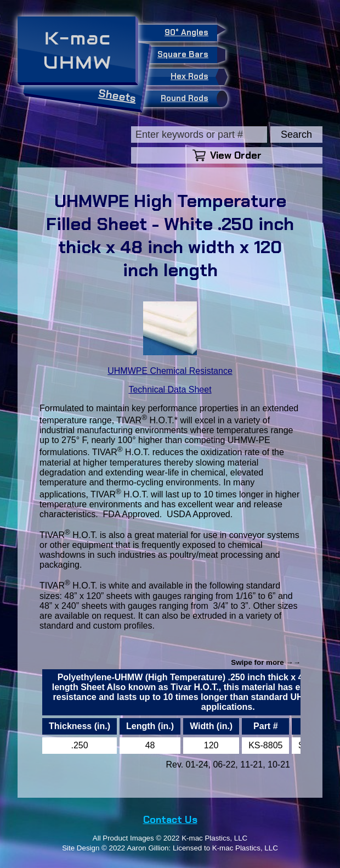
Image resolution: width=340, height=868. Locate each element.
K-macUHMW (78, 50)
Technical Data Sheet (170, 390)
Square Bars (187, 55)
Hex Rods (196, 77)
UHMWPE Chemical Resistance (170, 371)
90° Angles (191, 31)
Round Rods (191, 99)
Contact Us (170, 820)
